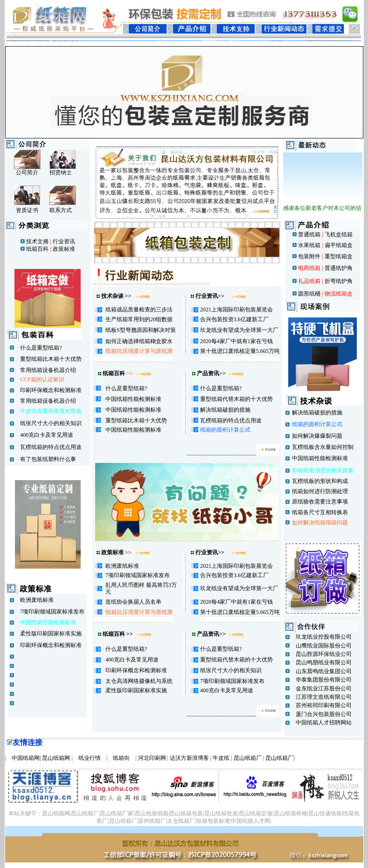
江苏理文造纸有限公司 (324, 697)
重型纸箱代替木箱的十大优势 (236, 399)
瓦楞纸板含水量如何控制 (323, 447)
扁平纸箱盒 (339, 245)
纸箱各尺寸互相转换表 (320, 512)
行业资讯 (63, 241)
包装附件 (309, 256)
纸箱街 (121, 758)
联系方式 (61, 210)
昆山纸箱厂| (280, 758)
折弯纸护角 (339, 281)
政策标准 (63, 249)
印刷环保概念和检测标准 (51, 390)
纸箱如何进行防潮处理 (320, 491)
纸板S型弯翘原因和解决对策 (141, 330)
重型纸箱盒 (339, 256)
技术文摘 (37, 241)
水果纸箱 (309, 245)
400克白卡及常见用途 (47, 435)
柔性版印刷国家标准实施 (51, 634)
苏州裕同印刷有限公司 (324, 705)
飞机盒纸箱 (339, 234)
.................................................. (233, 454)
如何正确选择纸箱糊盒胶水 (139, 341)
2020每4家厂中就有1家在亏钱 (236, 341)
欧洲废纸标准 (37, 600)
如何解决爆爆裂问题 (317, 436)
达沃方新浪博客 (189, 758)
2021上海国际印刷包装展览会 (236, 310)
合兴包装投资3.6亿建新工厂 (234, 319)
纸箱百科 (37, 249)
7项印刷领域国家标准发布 (52, 612)
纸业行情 (90, 758)
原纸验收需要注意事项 (320, 502)
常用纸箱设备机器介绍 (48, 370)
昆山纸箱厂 (248, 758)
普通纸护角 (339, 268)
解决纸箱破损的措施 (225, 410)
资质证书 (27, 210)
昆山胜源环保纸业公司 (324, 654)
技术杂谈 (112, 296)
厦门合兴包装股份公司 (324, 714)
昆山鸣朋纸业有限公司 (324, 662)
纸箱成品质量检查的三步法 (139, 310)
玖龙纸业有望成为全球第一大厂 (239, 330)
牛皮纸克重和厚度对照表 (51, 411)
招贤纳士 (61, 172)
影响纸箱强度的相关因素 (323, 470)
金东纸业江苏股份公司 (324, 689)
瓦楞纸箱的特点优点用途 (51, 447)
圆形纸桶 (309, 294)
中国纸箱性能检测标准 (133, 399)
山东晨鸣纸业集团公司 (324, 671)
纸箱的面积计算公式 (225, 430)
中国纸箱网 (23, 758)
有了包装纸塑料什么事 (48, 459)
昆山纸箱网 (57, 758)
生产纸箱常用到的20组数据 (139, 319)
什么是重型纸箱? (41, 348)
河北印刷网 (152, 758)
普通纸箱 (309, 234)
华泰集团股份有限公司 (324, 680)
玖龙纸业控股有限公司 (324, 637)
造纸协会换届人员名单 (133, 602)
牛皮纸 (221, 758)
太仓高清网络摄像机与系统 (139, 681)
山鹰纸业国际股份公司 (324, 646)
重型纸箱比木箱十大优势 (51, 359)
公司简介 (27, 172)
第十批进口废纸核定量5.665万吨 (240, 351)
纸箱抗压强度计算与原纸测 (139, 351)
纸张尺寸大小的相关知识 (51, 423)
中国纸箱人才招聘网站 (324, 723)
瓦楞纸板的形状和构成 (320, 481)
